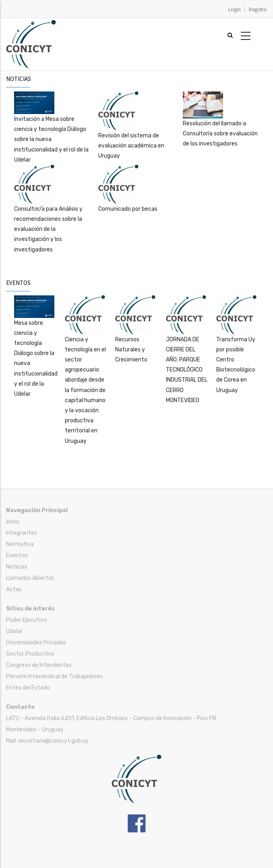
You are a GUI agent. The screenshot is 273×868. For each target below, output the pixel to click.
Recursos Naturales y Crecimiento (131, 350)
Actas (14, 589)
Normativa (20, 544)
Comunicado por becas (128, 209)
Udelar (14, 631)
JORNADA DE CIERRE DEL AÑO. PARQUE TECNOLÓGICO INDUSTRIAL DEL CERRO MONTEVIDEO (187, 370)
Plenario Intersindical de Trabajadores (54, 676)
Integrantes (22, 533)
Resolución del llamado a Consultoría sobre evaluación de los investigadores (220, 134)
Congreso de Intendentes (39, 665)
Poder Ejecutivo (27, 620)
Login (235, 9)
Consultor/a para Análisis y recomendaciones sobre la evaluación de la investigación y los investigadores (48, 229)
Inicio (13, 522)
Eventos (17, 555)
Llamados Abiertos (30, 578)
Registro (258, 9)
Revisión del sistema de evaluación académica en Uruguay (131, 146)
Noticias (17, 567)
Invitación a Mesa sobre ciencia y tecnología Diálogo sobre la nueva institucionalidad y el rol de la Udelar (51, 139)
